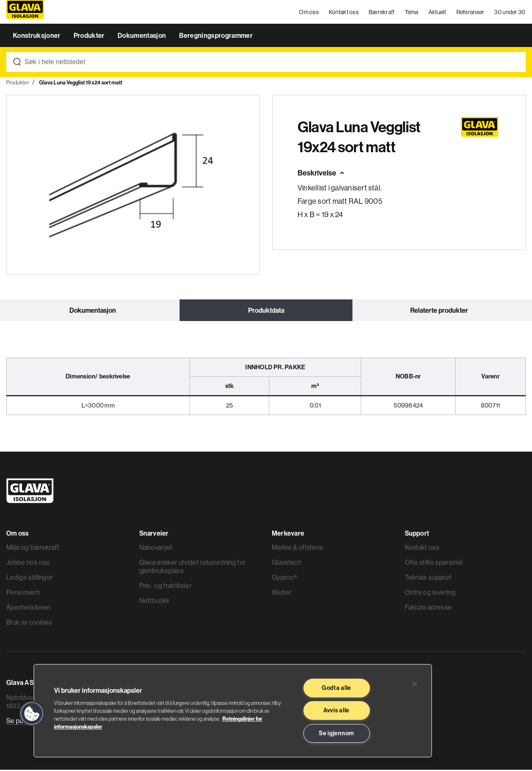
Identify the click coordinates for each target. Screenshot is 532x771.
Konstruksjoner (37, 37)
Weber (282, 593)
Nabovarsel (156, 549)
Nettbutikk (155, 602)
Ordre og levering (430, 593)
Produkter (90, 37)
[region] (233, 711)
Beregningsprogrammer (216, 37)
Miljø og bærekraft (33, 549)
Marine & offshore (298, 549)
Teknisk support (428, 578)
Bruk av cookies (29, 623)
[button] (32, 714)
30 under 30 (510, 12)
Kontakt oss (344, 12)
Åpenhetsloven (28, 608)
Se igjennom (336, 733)
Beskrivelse (317, 174)
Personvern (23, 593)
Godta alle (336, 688)
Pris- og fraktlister (165, 587)
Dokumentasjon (142, 37)
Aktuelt (437, 12)
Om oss (309, 12)
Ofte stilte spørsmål (434, 563)
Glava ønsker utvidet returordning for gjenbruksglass (193, 568)
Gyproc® (284, 578)
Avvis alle (336, 710)
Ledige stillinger (30, 578)
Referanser (470, 12)
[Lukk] (415, 684)
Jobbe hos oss (28, 563)
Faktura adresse (429, 608)
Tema (412, 12)
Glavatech (287, 563)
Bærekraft (382, 12)
